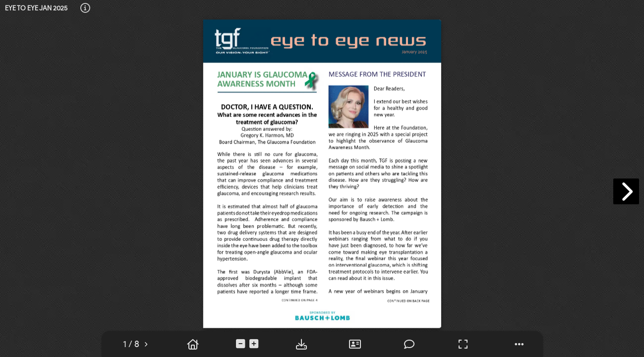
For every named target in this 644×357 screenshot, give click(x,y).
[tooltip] (85, 9)
